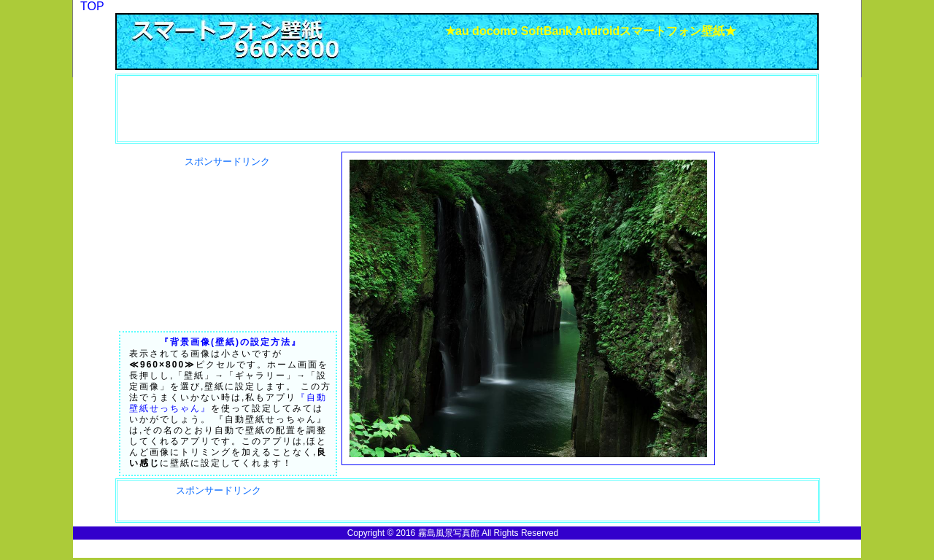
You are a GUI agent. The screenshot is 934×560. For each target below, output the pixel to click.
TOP (92, 6)
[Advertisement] (201, 109)
